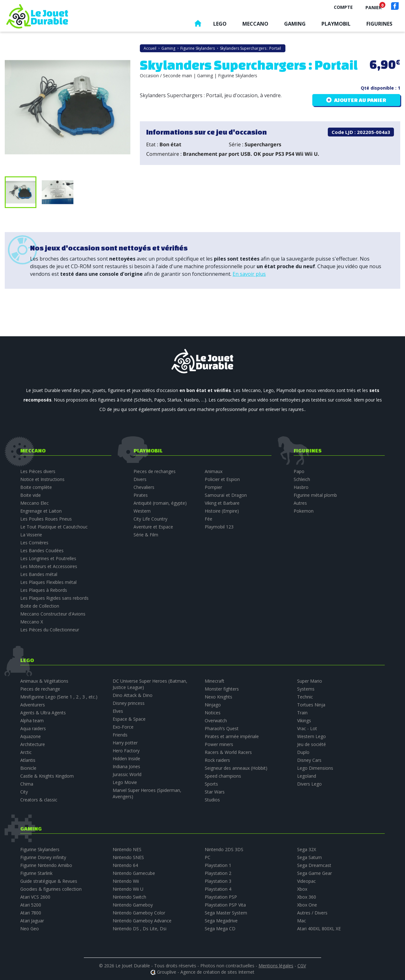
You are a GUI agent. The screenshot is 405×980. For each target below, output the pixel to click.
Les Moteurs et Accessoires (49, 566)
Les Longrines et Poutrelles (48, 558)
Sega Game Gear (315, 873)
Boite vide (31, 495)
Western (142, 511)
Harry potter (125, 743)
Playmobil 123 (219, 527)
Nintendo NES (127, 849)
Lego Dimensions (315, 768)
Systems (306, 689)
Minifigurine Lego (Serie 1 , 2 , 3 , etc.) (59, 697)
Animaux (214, 471)
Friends (120, 735)
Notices (213, 713)
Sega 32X (307, 849)
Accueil (198, 25)
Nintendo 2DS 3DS (224, 849)
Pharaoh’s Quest (222, 728)
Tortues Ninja (311, 705)
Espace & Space (129, 719)
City (24, 792)
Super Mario (310, 681)
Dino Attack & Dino (133, 695)
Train (302, 713)
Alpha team (32, 721)
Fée (209, 519)
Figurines (379, 24)
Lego (220, 24)
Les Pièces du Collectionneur (50, 630)
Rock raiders (217, 760)
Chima (27, 784)
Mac (302, 921)
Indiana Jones (126, 766)
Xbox (302, 889)
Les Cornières (34, 543)
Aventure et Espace (153, 527)
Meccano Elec (34, 503)
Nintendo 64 (125, 865)
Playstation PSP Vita (225, 905)
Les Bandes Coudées (42, 550)
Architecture (33, 744)
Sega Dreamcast (314, 865)
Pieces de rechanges (155, 471)
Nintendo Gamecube (134, 873)
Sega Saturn (309, 857)
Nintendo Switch (129, 897)
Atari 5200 (31, 905)
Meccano (255, 24)
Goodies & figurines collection (51, 889)
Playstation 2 (218, 873)
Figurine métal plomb (315, 495)
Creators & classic (39, 800)
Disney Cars (309, 760)
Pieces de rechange (40, 689)
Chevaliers (144, 487)
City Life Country (150, 519)
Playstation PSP (221, 897)
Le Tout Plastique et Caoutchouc (54, 527)
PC (208, 857)
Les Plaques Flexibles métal (48, 582)
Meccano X (32, 622)
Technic (305, 697)
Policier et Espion (222, 479)
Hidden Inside (126, 759)
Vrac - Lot (307, 728)
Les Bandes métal (39, 574)
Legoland (307, 776)
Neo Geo (30, 929)
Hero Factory (126, 751)
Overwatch (216, 721)
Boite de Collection (40, 606)
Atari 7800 (31, 913)
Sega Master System (226, 913)
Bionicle (28, 768)
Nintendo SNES (128, 857)
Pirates (141, 495)
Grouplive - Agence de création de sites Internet (206, 972)
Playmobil (336, 24)
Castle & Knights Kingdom (47, 776)
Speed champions (223, 776)
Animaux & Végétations (44, 681)
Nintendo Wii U (128, 889)
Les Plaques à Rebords (44, 590)
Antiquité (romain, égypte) (160, 503)
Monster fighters (222, 689)
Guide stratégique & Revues (49, 881)
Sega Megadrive (221, 921)
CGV (302, 966)
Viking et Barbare (222, 503)
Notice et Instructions (42, 479)
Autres (300, 503)
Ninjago (213, 705)
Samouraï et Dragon (226, 495)
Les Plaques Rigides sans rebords (54, 598)
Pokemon (304, 511)
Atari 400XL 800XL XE (319, 929)
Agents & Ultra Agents (43, 713)
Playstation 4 (218, 889)
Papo (299, 471)
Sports (211, 784)
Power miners (219, 744)
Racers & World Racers (228, 752)
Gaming (295, 24)
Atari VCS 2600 (35, 897)
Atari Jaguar (32, 921)
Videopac (306, 881)
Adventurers (33, 705)
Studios (212, 800)
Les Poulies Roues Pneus (46, 519)
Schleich (302, 479)
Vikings (304, 721)
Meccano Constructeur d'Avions (53, 614)
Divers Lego (309, 784)
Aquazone (31, 736)
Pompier (213, 487)
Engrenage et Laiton (41, 511)
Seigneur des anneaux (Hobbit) (236, 768)
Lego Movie (125, 782)
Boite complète (36, 487)
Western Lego (312, 736)
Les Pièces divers (38, 471)
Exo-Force (123, 727)
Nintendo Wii (126, 881)
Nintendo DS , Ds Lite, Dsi (140, 929)
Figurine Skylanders (40, 849)
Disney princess (129, 703)
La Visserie (31, 535)
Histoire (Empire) (222, 511)
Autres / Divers (312, 913)
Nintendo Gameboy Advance (142, 921)
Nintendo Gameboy (133, 905)
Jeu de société (312, 744)
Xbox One (307, 905)
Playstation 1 (218, 865)
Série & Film (146, 535)
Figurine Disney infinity (43, 857)
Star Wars (215, 792)
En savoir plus (249, 274)
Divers (140, 479)
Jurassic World (127, 774)
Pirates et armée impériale (232, 736)
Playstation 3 (218, 881)
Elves (118, 711)
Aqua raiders (33, 728)
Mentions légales (276, 966)
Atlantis (28, 760)
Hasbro (301, 487)
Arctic (26, 752)
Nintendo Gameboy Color (139, 913)
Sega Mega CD (220, 929)
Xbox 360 (307, 897)
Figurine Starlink (36, 873)
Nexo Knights (218, 697)
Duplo (303, 752)
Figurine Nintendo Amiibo (46, 865)
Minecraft (215, 681)
